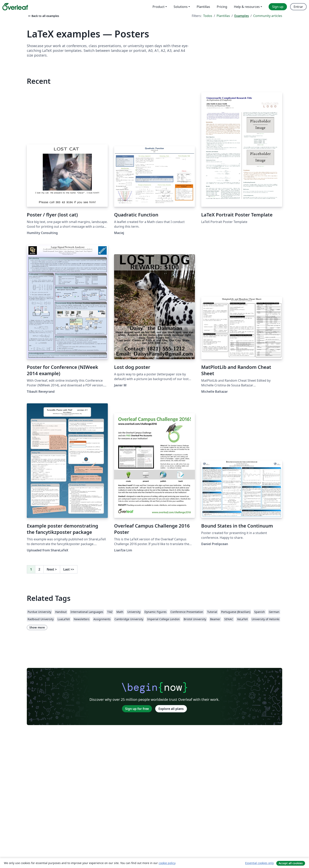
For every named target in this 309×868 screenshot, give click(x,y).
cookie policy (167, 863)
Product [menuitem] (159, 7)
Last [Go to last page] (69, 569)
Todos (208, 16)
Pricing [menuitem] (222, 7)
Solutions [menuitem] (181, 7)
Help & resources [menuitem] (247, 7)
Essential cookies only (259, 863)
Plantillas (223, 16)
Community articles (268, 16)
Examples (242, 16)
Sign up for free (137, 709)
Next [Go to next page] (52, 569)
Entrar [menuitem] (298, 7)
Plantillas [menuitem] (203, 7)
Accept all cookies (291, 863)
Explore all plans (171, 709)
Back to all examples (43, 16)
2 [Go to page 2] (39, 569)
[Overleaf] (15, 7)
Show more (37, 627)
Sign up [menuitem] (278, 7)
